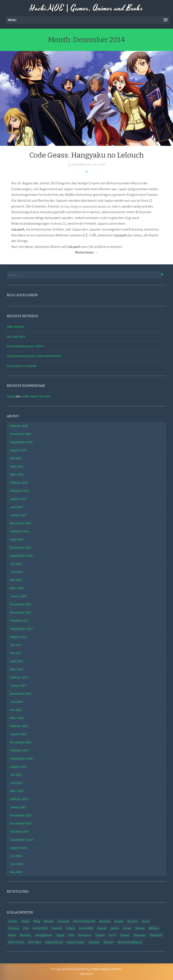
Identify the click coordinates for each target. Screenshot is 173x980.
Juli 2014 (16, 856)
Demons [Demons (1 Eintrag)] (105, 921)
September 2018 (21, 556)
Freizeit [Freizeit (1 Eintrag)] (57, 928)
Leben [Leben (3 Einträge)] (115, 928)
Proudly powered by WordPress (70, 969)
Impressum (87, 974)
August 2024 (18, 499)
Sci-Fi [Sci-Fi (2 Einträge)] (112, 935)
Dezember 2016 (21, 694)
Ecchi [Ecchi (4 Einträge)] (146, 921)
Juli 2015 (16, 775)
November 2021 (21, 523)
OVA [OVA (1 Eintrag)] (71, 935)
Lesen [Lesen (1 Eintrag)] (127, 928)
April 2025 (17, 466)
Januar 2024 (18, 515)
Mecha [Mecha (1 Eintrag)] (140, 928)
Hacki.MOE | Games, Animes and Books (86, 8)
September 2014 (21, 840)
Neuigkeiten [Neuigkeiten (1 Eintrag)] (44, 935)
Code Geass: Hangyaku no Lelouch (86, 155)
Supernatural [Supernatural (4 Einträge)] (54, 942)
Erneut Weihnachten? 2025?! (25, 346)
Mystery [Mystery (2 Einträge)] (26, 935)
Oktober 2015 (19, 750)
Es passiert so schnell (21, 366)
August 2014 (18, 848)
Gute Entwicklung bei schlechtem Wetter (34, 356)
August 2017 (18, 637)
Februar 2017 (19, 677)
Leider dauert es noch (36, 396)
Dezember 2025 (21, 434)
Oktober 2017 (19, 621)
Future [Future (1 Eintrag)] (71, 928)
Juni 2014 (16, 864)
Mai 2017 (16, 653)
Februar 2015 (19, 799)
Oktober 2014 (19, 831)
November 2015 (21, 742)
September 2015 (21, 758)
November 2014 (21, 823)
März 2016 (17, 718)
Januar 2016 (18, 734)
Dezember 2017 (21, 604)
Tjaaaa (11, 396)
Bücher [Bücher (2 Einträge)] (49, 921)
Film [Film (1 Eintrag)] (26, 928)
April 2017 (17, 661)
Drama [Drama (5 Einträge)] (119, 921)
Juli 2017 (16, 645)
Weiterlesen (86, 252)
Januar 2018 (18, 596)
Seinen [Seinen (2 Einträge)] (125, 935)
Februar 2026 (19, 426)
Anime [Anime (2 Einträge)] (25, 921)
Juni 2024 (16, 507)
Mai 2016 (16, 710)
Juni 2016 (16, 702)
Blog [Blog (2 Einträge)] (37, 921)
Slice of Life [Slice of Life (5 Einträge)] (16, 942)
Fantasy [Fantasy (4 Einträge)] (14, 928)
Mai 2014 (16, 872)
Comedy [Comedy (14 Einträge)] (64, 921)
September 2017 (21, 629)
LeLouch (18, 229)
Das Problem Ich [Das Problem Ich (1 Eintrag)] (84, 921)
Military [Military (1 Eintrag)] (154, 928)
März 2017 (17, 669)
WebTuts (116, 969)
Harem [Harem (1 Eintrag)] (102, 928)
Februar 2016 (19, 726)
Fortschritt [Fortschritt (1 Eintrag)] (40, 928)
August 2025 (18, 450)
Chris (101, 165)
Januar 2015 (18, 807)
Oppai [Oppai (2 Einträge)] (60, 935)
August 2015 (18, 767)
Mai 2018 (16, 580)
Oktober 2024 (19, 491)
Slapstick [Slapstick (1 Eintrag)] (156, 935)
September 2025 (21, 442)
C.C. (86, 235)
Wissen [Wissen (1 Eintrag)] (109, 942)
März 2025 (17, 474)
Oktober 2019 (19, 531)
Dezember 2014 (21, 815)
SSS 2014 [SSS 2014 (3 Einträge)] (35, 942)
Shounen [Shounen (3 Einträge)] (140, 935)
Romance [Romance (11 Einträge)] (85, 935)
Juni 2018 (16, 572)
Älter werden (16, 327)
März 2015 (17, 791)
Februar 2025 (19, 483)
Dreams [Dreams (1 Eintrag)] (133, 921)
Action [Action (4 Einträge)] (13, 921)
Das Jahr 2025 (16, 337)
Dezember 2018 (21, 547)
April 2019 (17, 539)
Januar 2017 (18, 685)
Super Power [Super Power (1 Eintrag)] (75, 942)
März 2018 (17, 588)
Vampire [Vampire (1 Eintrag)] (94, 942)
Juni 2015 (16, 783)
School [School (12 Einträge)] (100, 935)
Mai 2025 (16, 458)
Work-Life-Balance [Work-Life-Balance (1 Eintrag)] (130, 942)
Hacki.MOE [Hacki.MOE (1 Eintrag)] (86, 928)
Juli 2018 (16, 564)
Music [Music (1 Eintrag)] (12, 935)
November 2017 (21, 612)
